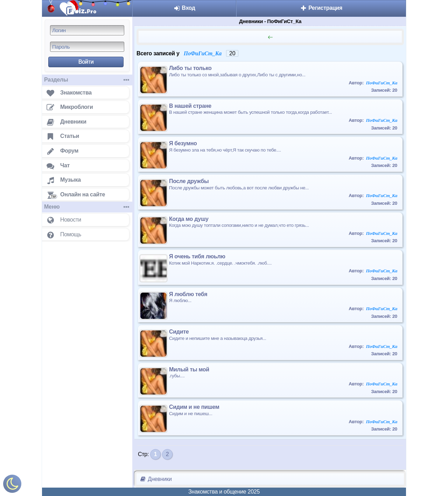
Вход (184, 8)
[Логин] (87, 30)
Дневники (156, 479)
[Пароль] (87, 47)
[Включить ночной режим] (12, 485)
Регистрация (321, 8)
